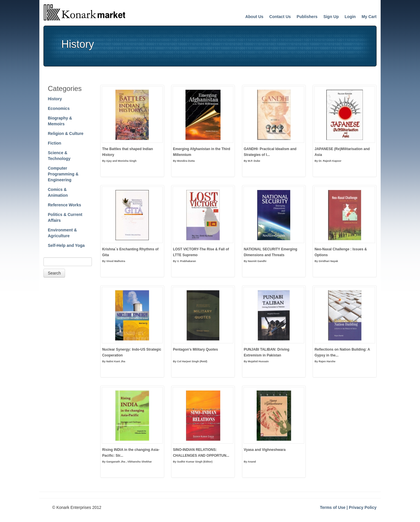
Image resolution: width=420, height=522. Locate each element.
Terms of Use (333, 507)
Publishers (307, 17)
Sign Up (331, 17)
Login (350, 17)
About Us (254, 17)
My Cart (369, 17)
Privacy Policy (363, 507)
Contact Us (280, 17)
